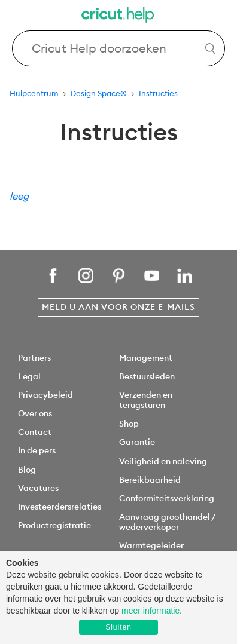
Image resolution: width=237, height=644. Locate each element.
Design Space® (99, 93)
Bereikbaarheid (150, 480)
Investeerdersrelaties (60, 507)
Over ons (35, 413)
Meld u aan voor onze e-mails (118, 307)
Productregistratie (54, 525)
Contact (35, 432)
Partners (34, 358)
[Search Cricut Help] (118, 48)
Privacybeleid (45, 395)
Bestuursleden (147, 376)
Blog (27, 470)
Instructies (158, 93)
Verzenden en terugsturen (146, 400)
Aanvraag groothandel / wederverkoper (167, 522)
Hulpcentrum (34, 93)
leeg (19, 196)
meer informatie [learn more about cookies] (151, 611)
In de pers (37, 450)
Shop (129, 424)
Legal (29, 376)
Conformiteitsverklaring (167, 498)
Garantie (137, 442)
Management (146, 358)
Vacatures (38, 488)
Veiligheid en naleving (163, 461)
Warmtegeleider (151, 545)
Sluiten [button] (118, 627)
